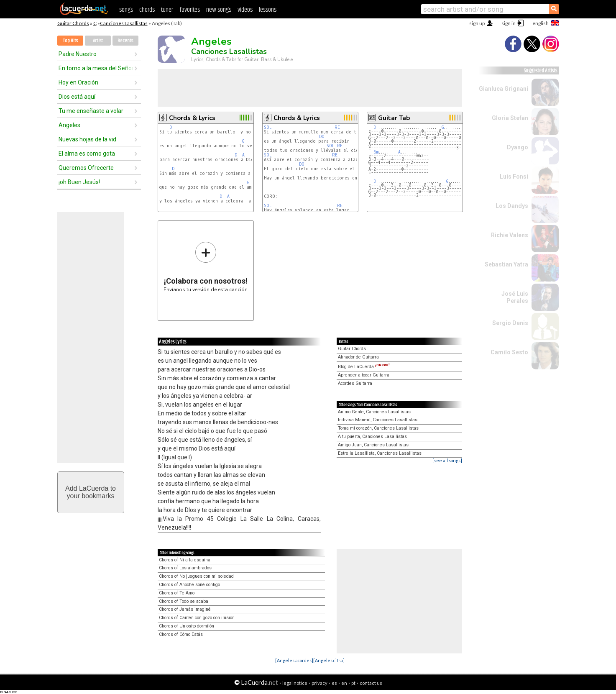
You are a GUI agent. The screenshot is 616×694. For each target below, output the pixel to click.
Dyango (518, 147)
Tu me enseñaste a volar (91, 111)
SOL (268, 127)
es (334, 683)
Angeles (69, 125)
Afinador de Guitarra (358, 357)
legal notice (295, 683)
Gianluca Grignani (504, 89)
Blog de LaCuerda (364, 367)
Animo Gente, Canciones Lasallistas (374, 412)
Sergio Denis (510, 323)
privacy (320, 683)
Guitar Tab (394, 118)
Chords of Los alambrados (185, 568)
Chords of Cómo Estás (181, 634)
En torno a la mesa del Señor (96, 68)
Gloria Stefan (510, 118)
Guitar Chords (73, 23)
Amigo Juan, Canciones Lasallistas (373, 445)
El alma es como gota (87, 154)
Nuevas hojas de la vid (87, 139)
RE (337, 127)
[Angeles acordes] (294, 660)
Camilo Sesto (509, 352)
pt (353, 683)
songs (126, 10)
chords (147, 10)
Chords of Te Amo (177, 593)
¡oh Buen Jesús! (79, 182)
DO (322, 137)
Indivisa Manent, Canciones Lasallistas (378, 420)
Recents (125, 41)
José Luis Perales (515, 297)
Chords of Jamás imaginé (185, 609)
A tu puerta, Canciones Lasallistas (372, 437)
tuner (167, 10)
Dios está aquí (77, 97)
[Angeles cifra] (329, 660)
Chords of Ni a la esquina (185, 560)
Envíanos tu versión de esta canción (206, 267)
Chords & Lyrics (192, 118)
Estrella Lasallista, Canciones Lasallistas (380, 453)
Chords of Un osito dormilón (187, 626)
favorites (190, 10)
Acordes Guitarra (355, 383)
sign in (509, 23)
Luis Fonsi (514, 177)
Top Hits (70, 41)
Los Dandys (512, 206)
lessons (268, 10)
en (344, 683)
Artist (98, 41)
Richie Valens (510, 235)
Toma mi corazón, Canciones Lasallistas (378, 428)
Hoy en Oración (78, 82)
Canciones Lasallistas (124, 23)
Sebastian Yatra (506, 264)
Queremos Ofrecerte (86, 168)
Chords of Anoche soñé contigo (189, 585)
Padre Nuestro (78, 54)
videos (245, 10)
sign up (477, 23)
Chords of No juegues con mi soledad (196, 576)
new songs (219, 10)
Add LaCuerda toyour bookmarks (91, 492)
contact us (371, 683)
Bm (376, 152)
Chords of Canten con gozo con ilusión (197, 618)
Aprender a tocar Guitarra (364, 375)
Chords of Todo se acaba (184, 601)
